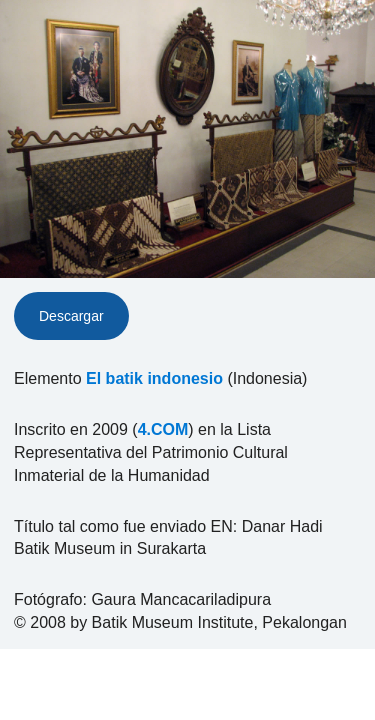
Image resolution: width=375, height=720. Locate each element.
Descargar (71, 316)
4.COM (163, 429)
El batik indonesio (154, 378)
